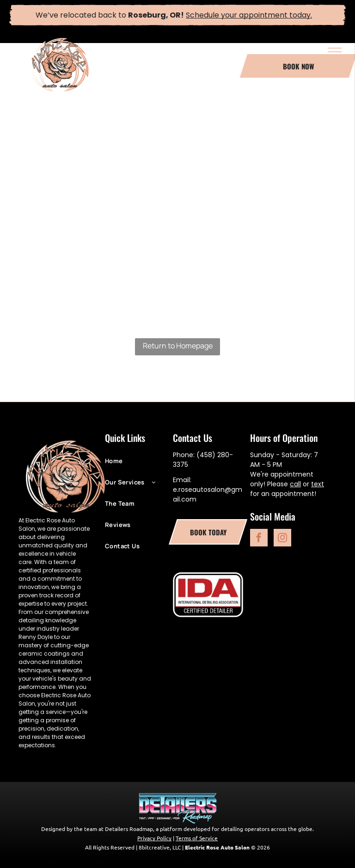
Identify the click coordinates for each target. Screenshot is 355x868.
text (318, 484)
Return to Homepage (178, 346)
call (295, 484)
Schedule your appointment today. (249, 15)
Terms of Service (197, 838)
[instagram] (282, 539)
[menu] (335, 52)
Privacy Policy (154, 838)
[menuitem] (139, 465)
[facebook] (259, 539)
